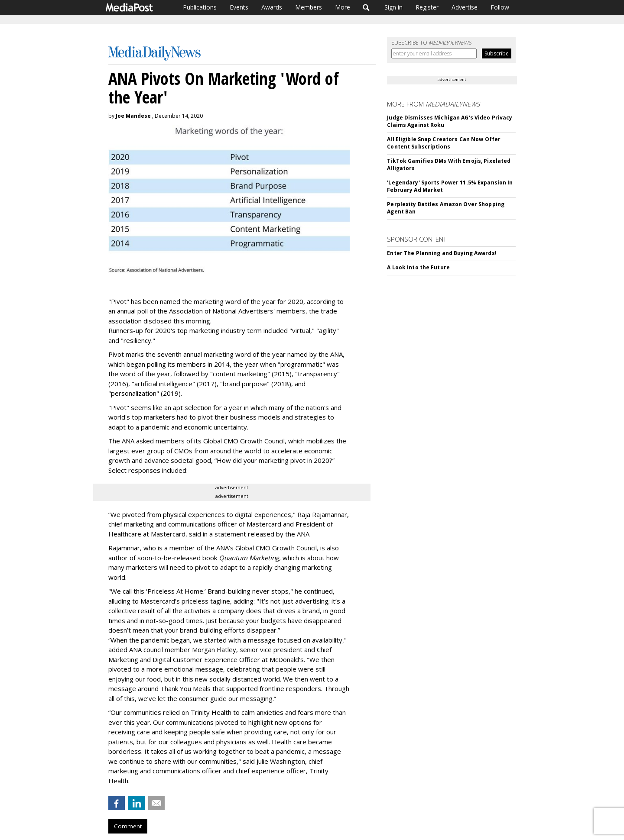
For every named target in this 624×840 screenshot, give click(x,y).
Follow (500, 7)
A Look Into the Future (418, 267)
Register (427, 7)
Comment (128, 826)
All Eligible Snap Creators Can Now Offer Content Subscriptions (444, 143)
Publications (200, 7)
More (343, 7)
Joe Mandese (133, 116)
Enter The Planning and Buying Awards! (442, 253)
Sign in (393, 7)
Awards (272, 7)
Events (239, 7)
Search (366, 7)
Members (309, 7)
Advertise (465, 7)
